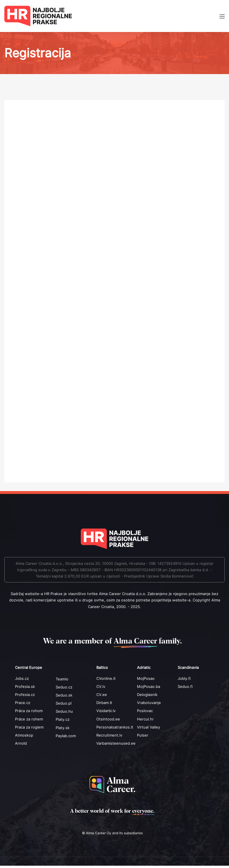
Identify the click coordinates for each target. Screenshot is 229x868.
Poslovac (145, 711)
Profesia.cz (25, 695)
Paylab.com (66, 736)
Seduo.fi (185, 686)
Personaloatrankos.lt (115, 727)
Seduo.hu (64, 711)
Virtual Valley (149, 727)
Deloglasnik (147, 695)
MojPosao (146, 678)
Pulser (143, 735)
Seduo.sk (64, 695)
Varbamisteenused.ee (116, 743)
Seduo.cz (64, 687)
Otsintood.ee (108, 719)
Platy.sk (63, 728)
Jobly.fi (184, 678)
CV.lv (101, 686)
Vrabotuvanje (149, 703)
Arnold (21, 743)
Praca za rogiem (29, 727)
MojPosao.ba (149, 686)
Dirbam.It (104, 703)
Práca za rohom (29, 711)
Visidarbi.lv (106, 711)
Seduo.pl (64, 703)
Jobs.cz (22, 678)
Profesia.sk (25, 686)
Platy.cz (63, 719)
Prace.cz (23, 703)
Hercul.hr (145, 719)
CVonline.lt (106, 678)
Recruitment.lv (109, 735)
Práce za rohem (29, 719)
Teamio (62, 679)
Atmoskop (24, 735)
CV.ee (102, 695)
